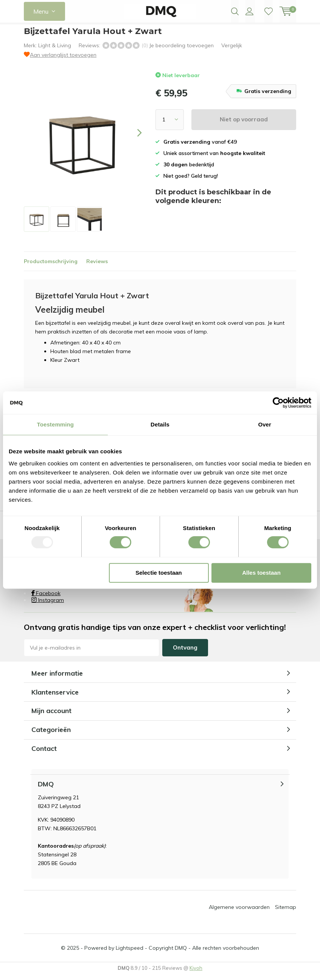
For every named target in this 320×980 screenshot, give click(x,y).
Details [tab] (160, 424)
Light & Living (55, 51)
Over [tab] (265, 424)
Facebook (46, 599)
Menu (41, 11)
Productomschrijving (51, 267)
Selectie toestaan (159, 573)
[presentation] (133, 138)
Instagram (48, 606)
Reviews (97, 267)
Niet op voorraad (244, 125)
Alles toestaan (261, 573)
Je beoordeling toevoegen (181, 51)
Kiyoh (196, 974)
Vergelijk (232, 51)
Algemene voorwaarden (239, 913)
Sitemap (286, 913)
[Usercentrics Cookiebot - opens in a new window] (278, 403)
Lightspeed (130, 954)
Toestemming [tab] (56, 424)
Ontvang (185, 653)
